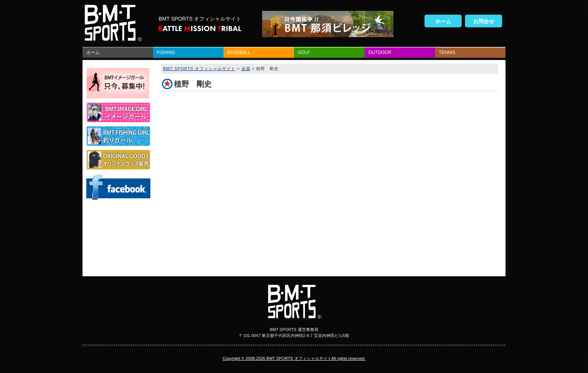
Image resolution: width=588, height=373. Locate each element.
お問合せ (484, 21)
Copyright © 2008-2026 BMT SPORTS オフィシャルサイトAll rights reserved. (294, 358)
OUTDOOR (380, 52)
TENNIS (447, 52)
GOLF (304, 52)
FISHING (166, 52)
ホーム (443, 21)
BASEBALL (239, 52)
